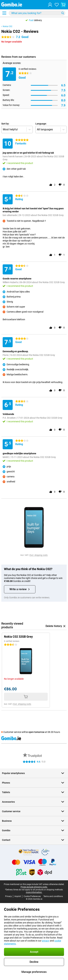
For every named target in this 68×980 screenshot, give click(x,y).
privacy (46, 941)
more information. (34, 892)
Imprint (18, 896)
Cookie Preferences (32, 896)
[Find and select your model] (37, 13)
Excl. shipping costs (39, 555)
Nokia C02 (8, 26)
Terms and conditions (53, 896)
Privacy (8, 896)
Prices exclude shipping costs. (34, 887)
